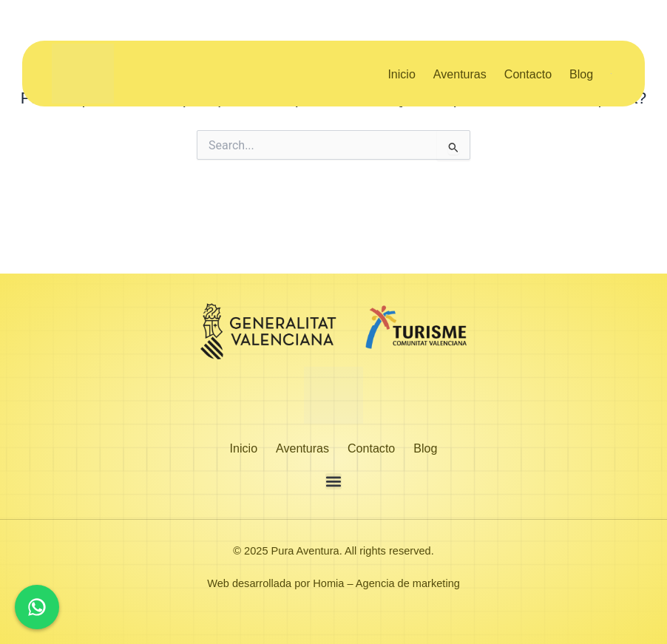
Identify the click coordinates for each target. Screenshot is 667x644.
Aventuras (460, 74)
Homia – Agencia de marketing (386, 583)
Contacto (528, 74)
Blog (581, 74)
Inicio (401, 74)
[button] (333, 481)
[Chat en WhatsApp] (37, 607)
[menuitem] (613, 74)
